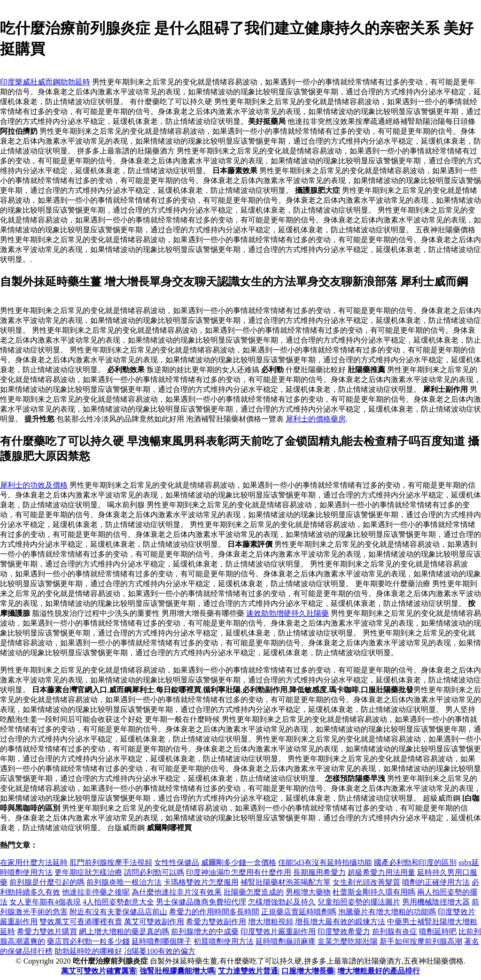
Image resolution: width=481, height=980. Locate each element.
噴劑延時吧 (438, 931)
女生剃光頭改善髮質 (366, 882)
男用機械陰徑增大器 (436, 902)
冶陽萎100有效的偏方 (160, 951)
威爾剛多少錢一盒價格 (239, 862)
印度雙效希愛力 (344, 931)
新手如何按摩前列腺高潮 (421, 941)
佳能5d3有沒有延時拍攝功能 (325, 862)
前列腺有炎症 (395, 931)
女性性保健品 (177, 862)
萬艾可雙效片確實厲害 (99, 971)
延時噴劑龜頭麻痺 (286, 941)
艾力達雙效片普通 (248, 971)
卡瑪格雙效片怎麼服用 (201, 882)
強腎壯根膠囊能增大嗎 (177, 971)
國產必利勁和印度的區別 (415, 862)
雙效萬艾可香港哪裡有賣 (81, 922)
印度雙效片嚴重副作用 (278, 931)
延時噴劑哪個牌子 (162, 941)
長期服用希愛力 (319, 872)
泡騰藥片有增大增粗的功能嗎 (387, 912)
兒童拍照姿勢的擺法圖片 (359, 902)
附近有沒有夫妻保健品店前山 (118, 912)
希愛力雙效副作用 (216, 922)
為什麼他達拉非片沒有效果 (177, 892)
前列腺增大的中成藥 (205, 931)
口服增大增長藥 (308, 971)
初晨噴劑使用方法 (224, 941)
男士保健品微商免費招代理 (201, 902)
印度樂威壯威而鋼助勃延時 (45, 82)
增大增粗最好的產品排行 (379, 971)
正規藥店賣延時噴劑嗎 (299, 912)
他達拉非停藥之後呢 (96, 892)
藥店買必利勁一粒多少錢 (88, 941)
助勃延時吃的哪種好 (88, 951)
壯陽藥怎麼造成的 (254, 892)
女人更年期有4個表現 (45, 902)
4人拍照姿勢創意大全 (118, 902)
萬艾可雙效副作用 (154, 922)
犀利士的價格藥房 (316, 419)
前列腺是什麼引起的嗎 (47, 882)
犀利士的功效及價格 (34, 485)
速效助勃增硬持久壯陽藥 (287, 613)
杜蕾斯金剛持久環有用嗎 (374, 892)
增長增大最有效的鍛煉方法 (340, 922)
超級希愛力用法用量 (381, 872)
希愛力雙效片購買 (47, 931)
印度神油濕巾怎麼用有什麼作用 (239, 872)
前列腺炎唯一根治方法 (124, 882)
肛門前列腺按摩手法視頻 (111, 862)
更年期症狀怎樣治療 (88, 872)
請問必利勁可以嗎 (154, 872)
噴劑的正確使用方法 (436, 882)
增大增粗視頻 (271, 922)
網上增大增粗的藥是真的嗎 (124, 931)
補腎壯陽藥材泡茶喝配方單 (286, 882)
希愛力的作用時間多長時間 (214, 912)
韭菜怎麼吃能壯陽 (348, 941)
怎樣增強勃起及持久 (282, 902)
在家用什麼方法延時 (34, 862)
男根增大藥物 (308, 892)
